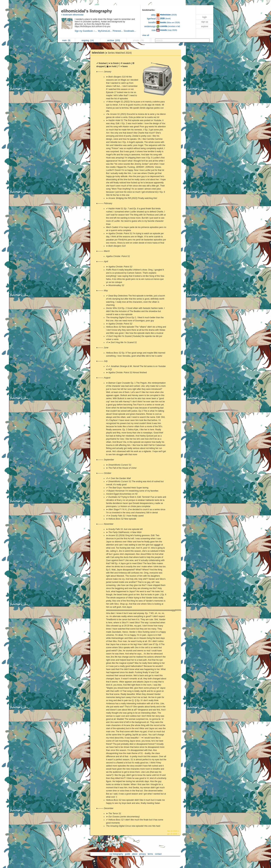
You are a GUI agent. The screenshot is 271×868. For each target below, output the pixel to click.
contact (158, 854)
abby (153, 15)
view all (146, 35)
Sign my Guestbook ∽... (86, 31)
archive (114, 40)
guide (127, 854)
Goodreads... (130, 31)
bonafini (152, 22)
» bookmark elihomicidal (72, 15)
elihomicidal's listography (87, 11)
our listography (116, 854)
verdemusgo (150, 26)
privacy (142, 854)
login (205, 17)
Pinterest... (118, 31)
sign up (205, 22)
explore (205, 26)
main (66, 40)
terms (150, 854)
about (135, 854)
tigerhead (151, 19)
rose (154, 30)
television (113, 53)
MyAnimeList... (105, 31)
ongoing (88, 40)
